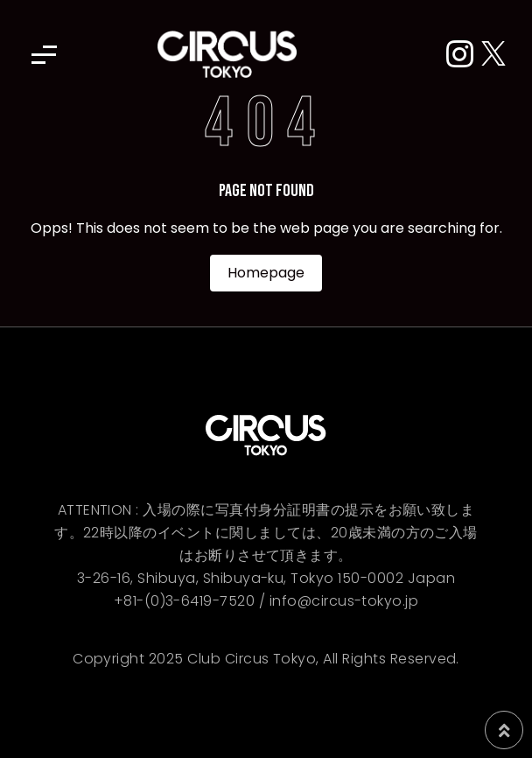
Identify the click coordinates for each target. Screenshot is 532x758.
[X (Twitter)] (493, 55)
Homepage (266, 273)
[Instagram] (464, 55)
